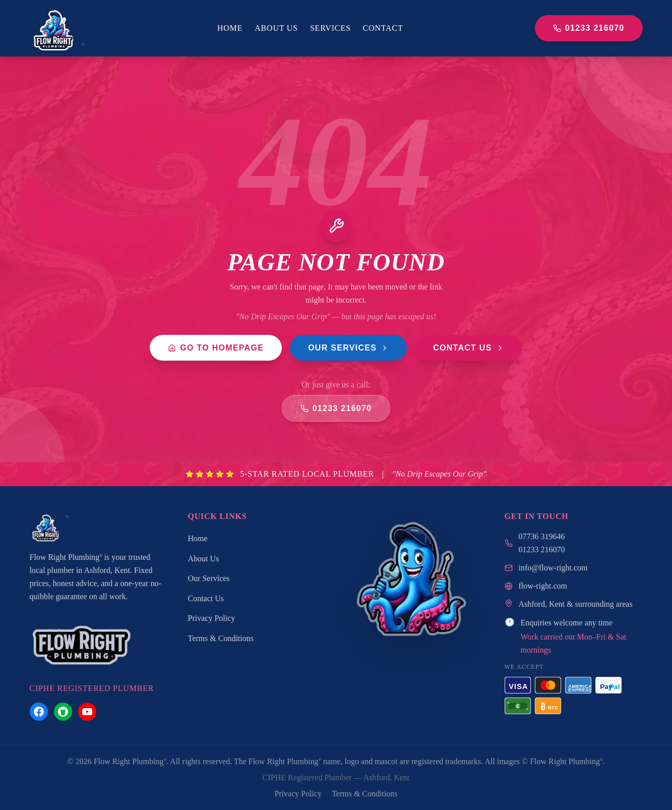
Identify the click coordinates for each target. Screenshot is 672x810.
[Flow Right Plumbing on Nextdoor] (63, 712)
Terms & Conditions (221, 638)
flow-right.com (543, 586)
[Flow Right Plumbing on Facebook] (39, 712)
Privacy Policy (212, 618)
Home (230, 28)
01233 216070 (589, 28)
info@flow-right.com (553, 568)
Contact (383, 28)
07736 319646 (542, 536)
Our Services (348, 348)
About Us (276, 28)
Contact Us (469, 348)
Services (330, 28)
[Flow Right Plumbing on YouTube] (87, 712)
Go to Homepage (216, 348)
